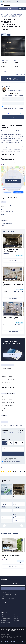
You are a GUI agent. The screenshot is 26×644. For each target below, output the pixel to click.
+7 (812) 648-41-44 (21, 5)
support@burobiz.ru (13, 598)
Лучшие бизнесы (9, 534)
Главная (3, 14)
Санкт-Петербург (6, 2)
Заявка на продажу (13, 589)
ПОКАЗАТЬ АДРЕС (13, 181)
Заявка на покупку (13, 584)
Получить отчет (12, 355)
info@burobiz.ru (4, 597)
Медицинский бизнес (18, 14)
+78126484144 (19, 346)
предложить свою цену (21, 35)
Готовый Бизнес (9, 14)
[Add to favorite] (21, 236)
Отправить (13, 117)
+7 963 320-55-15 (13, 93)
